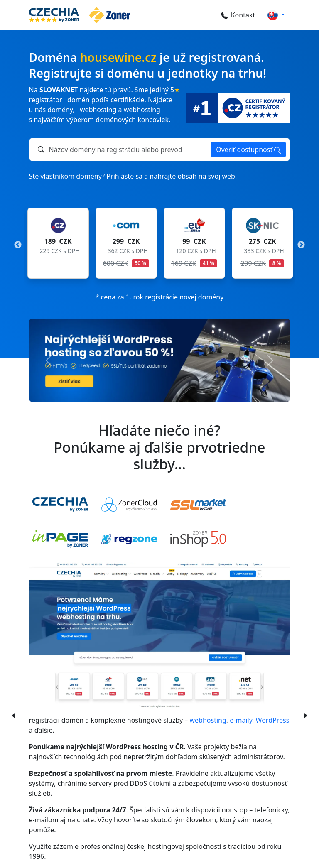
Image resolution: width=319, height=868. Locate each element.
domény (60, 110)
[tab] (60, 505)
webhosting (98, 110)
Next (301, 245)
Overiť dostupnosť (248, 150)
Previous (18, 245)
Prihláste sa (124, 176)
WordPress (273, 720)
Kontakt (237, 15)
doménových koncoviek (132, 120)
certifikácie (127, 100)
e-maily (241, 720)
